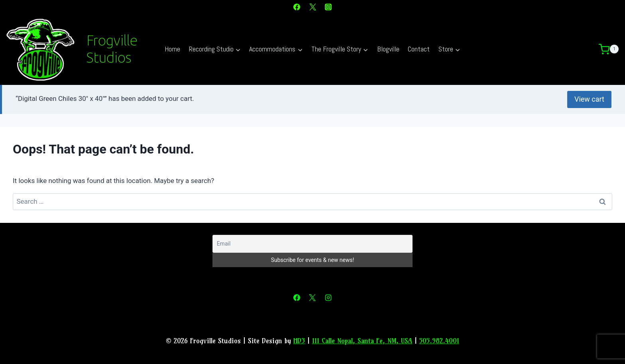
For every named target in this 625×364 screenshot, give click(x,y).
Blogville (388, 49)
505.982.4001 (439, 340)
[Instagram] (328, 7)
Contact (419, 49)
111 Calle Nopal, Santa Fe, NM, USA (362, 340)
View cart (589, 99)
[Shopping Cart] (612, 49)
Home (172, 49)
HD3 (299, 340)
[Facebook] (297, 7)
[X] (312, 7)
